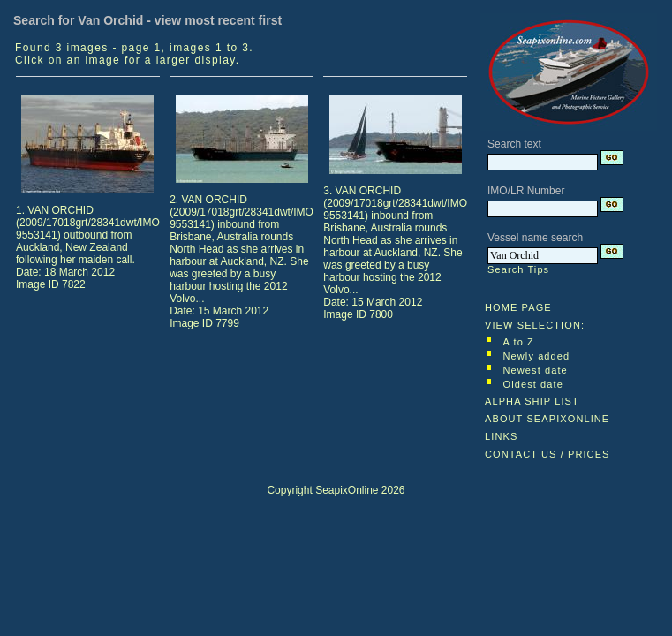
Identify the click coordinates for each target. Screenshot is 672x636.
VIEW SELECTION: (535, 325)
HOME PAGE (518, 307)
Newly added (537, 356)
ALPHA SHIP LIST (532, 401)
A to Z (519, 342)
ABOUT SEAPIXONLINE (547, 419)
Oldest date (533, 384)
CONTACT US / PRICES (547, 454)
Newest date (536, 370)
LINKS (501, 436)
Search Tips (518, 269)
